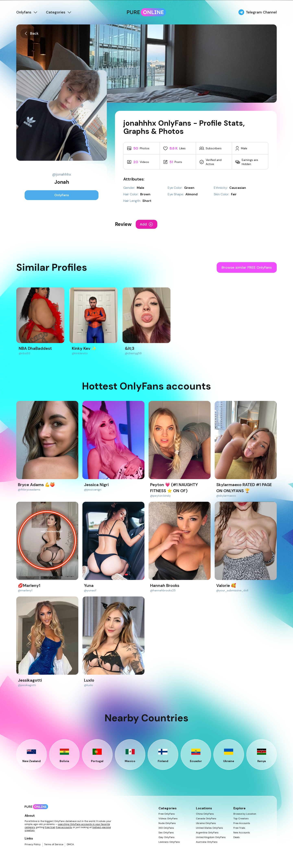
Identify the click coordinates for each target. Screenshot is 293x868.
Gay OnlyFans (167, 837)
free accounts (64, 827)
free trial (50, 827)
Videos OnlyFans (168, 819)
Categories (59, 12)
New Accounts (242, 833)
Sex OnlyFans (166, 833)
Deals (237, 837)
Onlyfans (27, 12)
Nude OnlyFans (167, 823)
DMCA (70, 844)
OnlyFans (62, 195)
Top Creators (241, 819)
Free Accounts (242, 823)
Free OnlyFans (167, 814)
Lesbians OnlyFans (169, 842)
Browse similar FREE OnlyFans (247, 267)
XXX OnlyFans (166, 828)
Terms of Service (54, 844)
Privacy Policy (33, 844)
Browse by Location (245, 814)
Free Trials (239, 828)
